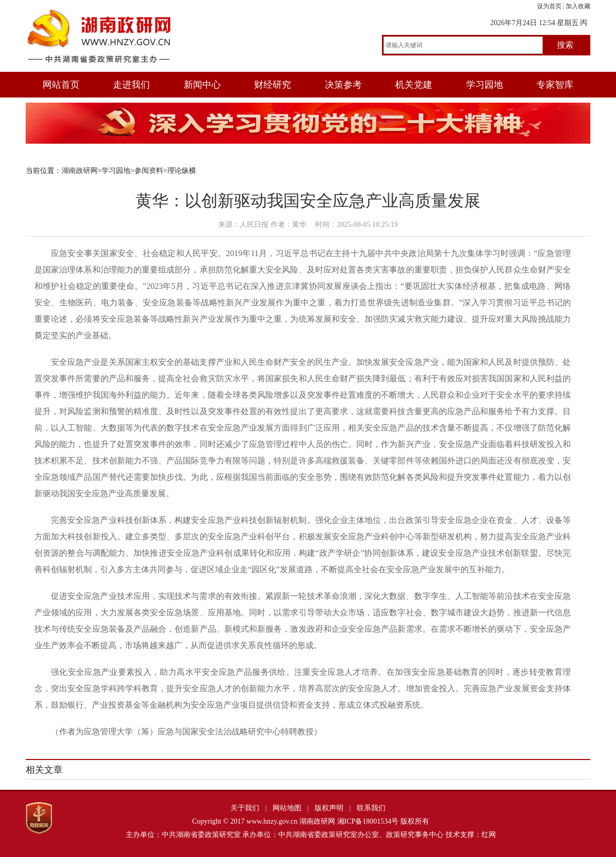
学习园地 (485, 85)
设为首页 (549, 6)
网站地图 (287, 808)
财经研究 (273, 85)
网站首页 (61, 85)
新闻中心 (202, 85)
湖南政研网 (80, 171)
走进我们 (131, 85)
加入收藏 (578, 6)
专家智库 (555, 85)
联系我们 (371, 808)
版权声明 (329, 808)
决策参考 (343, 85)
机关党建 (414, 85)
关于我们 (245, 808)
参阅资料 (149, 171)
